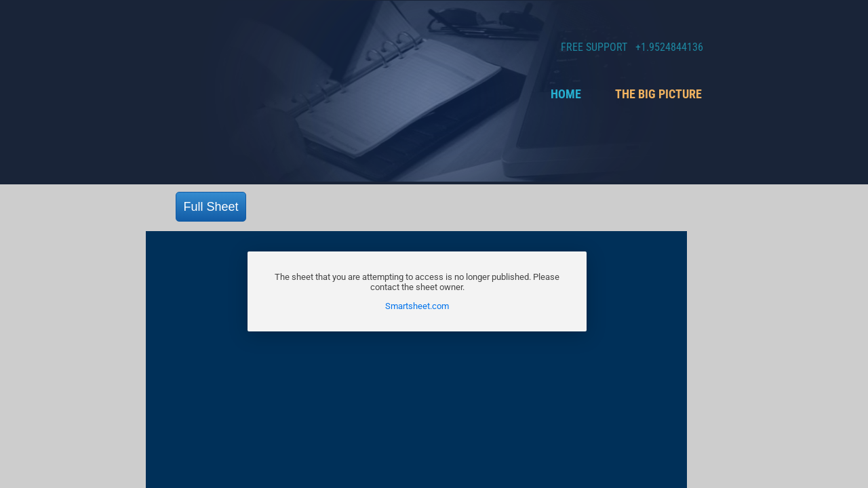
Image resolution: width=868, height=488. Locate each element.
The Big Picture (658, 94)
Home (566, 94)
